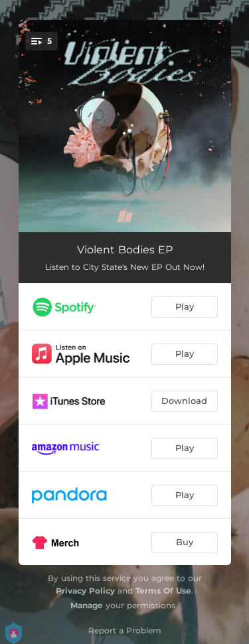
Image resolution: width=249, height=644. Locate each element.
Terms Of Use (163, 591)
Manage (87, 605)
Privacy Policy (85, 591)
